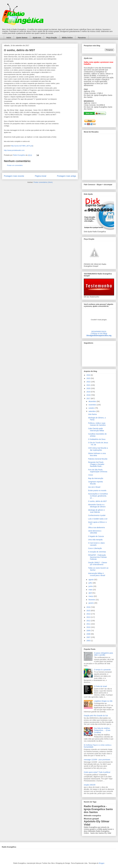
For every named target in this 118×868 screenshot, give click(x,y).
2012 (89, 621)
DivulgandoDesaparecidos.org (99, 335)
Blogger (102, 863)
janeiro (91, 603)
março (91, 596)
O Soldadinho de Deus (97, 439)
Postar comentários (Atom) (43, 182)
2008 (89, 634)
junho (91, 586)
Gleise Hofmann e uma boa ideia (97, 454)
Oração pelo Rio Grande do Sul (96, 716)
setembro (92, 411)
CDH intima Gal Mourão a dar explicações (98, 449)
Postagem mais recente (14, 176)
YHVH (91, 475)
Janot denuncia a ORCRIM (95, 532)
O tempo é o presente (102, 670)
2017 (89, 398)
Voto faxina (92, 414)
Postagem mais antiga (66, 176)
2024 (89, 375)
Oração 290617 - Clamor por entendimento (98, 564)
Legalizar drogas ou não (103, 701)
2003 (89, 641)
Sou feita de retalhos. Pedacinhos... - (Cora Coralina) (102, 730)
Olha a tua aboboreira (96, 527)
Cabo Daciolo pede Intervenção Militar (96, 430)
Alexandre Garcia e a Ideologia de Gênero (97, 506)
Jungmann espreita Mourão (95, 483)
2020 (89, 388)
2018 (89, 395)
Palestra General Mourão (98, 459)
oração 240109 (90, 785)
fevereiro (92, 600)
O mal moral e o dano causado (96, 544)
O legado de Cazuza (96, 536)
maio (91, 590)
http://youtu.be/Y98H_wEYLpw (22, 146)
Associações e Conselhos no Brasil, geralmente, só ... (98, 496)
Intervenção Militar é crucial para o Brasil (97, 574)
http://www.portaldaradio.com (14, 150)
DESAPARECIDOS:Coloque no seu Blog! (99, 333)
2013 (89, 617)
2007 (89, 637)
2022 (89, 382)
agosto (91, 580)
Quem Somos (22, 38)
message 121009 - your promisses (97, 760)
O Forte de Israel (100, 686)
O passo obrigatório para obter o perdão (103, 654)
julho (91, 583)
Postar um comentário (15, 165)
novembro (93, 405)
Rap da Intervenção (96, 478)
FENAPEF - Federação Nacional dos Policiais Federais (97, 557)
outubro (92, 408)
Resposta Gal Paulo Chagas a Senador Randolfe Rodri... (96, 464)
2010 (89, 627)
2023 (89, 378)
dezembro (93, 401)
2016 (89, 607)
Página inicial (41, 176)
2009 (89, 631)
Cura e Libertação (95, 548)
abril (90, 593)
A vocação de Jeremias (97, 552)
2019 (89, 392)
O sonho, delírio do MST (97, 501)
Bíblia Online (67, 38)
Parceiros (82, 38)
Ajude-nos (37, 38)
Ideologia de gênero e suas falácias (96, 511)
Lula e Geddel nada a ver (98, 519)
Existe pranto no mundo (97, 490)
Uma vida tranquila (95, 540)
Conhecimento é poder (97, 515)
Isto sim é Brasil (94, 487)
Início (9, 38)
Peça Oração (52, 38)
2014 (89, 614)
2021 (89, 385)
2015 (89, 611)
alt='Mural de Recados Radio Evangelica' (99, 156)
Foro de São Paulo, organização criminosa (98, 471)
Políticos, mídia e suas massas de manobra (97, 424)
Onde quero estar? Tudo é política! (97, 772)
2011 (89, 624)
